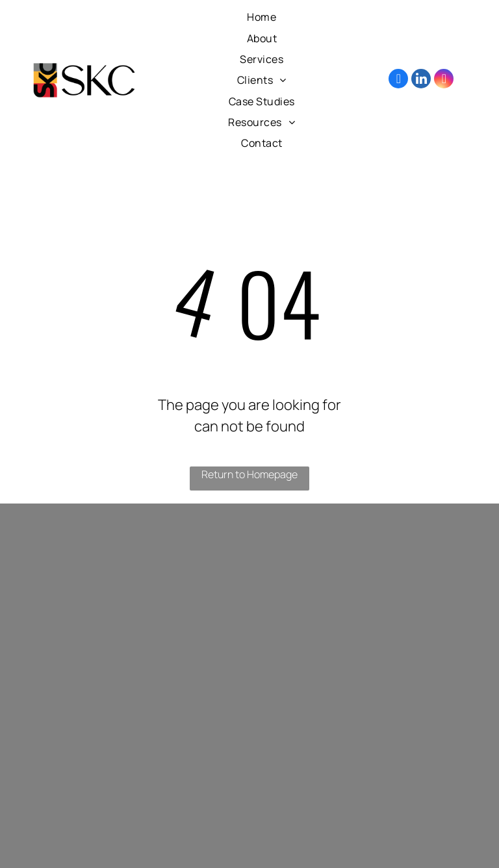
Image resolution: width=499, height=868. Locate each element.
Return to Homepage (249, 474)
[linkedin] (421, 80)
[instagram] (444, 80)
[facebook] (398, 80)
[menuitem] (262, 17)
